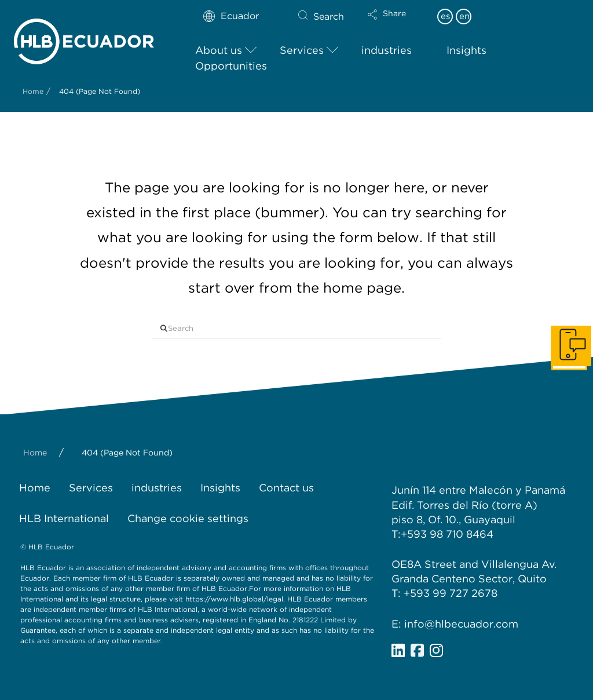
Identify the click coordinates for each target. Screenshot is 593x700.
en (464, 16)
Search (329, 17)
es (445, 16)
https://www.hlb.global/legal (234, 599)
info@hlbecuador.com (461, 624)
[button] (397, 22)
